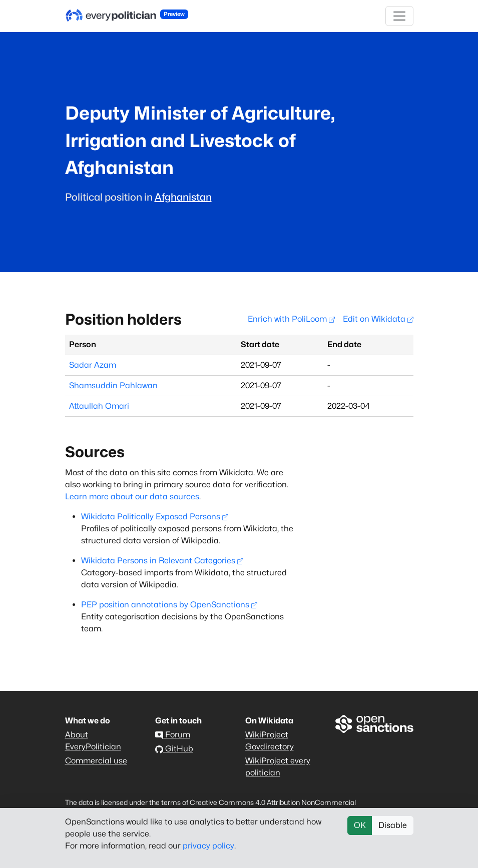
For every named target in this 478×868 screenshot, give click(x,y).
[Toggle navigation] (399, 16)
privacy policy (208, 846)
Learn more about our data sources (132, 497)
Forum (173, 735)
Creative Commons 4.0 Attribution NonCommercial (273, 802)
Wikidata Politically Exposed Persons (155, 517)
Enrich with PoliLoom (291, 319)
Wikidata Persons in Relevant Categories (162, 561)
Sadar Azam (93, 365)
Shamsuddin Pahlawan (113, 385)
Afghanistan (183, 197)
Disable (393, 825)
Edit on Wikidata (378, 319)
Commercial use (96, 761)
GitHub (174, 749)
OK (360, 825)
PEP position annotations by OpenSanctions (169, 605)
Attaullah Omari (99, 406)
